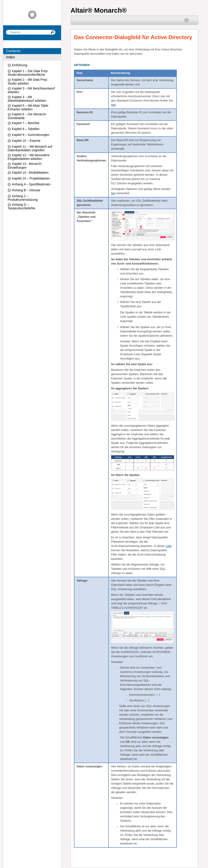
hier (113, 105)
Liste (169, 546)
